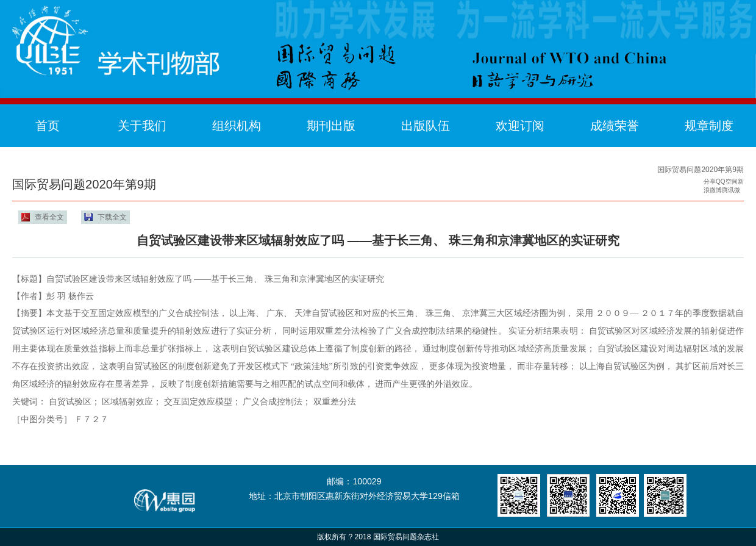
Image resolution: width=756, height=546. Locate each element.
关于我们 (142, 126)
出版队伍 (426, 126)
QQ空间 (727, 181)
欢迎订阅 (520, 126)
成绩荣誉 (615, 126)
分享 (710, 181)
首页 (48, 126)
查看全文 (49, 217)
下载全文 (112, 217)
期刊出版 (331, 126)
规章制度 (709, 126)
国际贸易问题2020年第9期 (701, 170)
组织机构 (237, 126)
